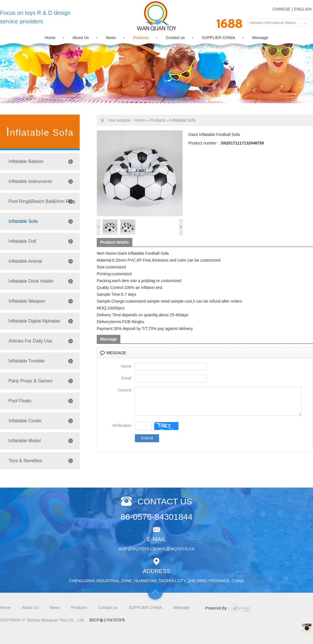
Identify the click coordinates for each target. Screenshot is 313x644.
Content (124, 390)
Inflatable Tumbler (27, 361)
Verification (122, 431)
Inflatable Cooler (25, 421)
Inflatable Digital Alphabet (34, 321)
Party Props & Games (31, 381)
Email (126, 378)
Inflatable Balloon (26, 161)
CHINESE (281, 9)
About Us (81, 38)
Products (141, 38)
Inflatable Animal (25, 261)
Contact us (175, 38)
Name (126, 366)
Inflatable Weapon (27, 301)
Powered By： (228, 608)
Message (260, 38)
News (111, 38)
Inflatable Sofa (23, 221)
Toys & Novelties (25, 461)
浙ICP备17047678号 (107, 620)
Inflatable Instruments (30, 181)
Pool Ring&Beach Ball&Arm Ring (42, 201)
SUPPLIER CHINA (218, 38)
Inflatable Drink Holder (31, 281)
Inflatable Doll (22, 241)
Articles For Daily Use (30, 341)
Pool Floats (20, 401)
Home (50, 38)
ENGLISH (303, 9)
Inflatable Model (25, 441)
